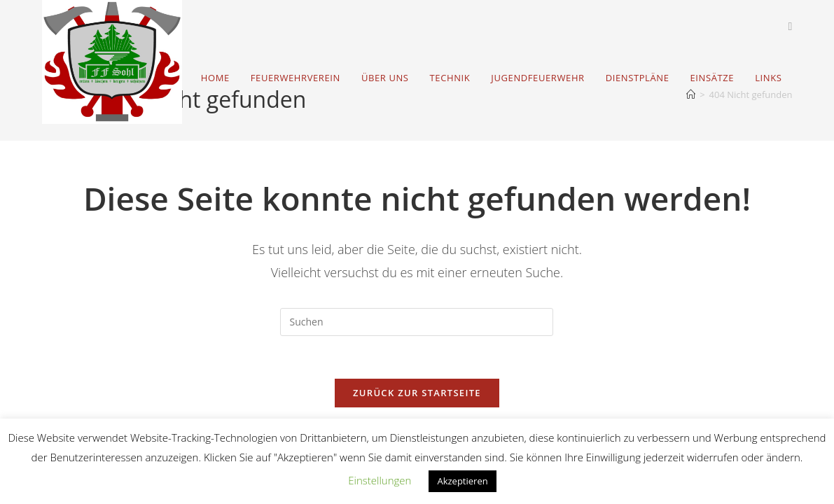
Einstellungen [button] (380, 480)
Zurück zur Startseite (417, 393)
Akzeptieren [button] (462, 481)
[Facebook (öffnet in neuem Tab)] (791, 26)
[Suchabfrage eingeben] (417, 322)
